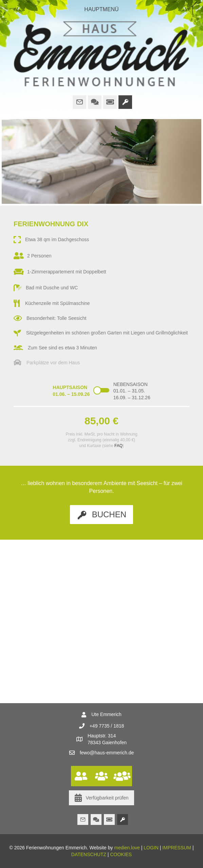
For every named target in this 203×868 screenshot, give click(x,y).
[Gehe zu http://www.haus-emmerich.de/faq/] (95, 102)
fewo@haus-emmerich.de (107, 753)
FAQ (118, 446)
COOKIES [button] (121, 854)
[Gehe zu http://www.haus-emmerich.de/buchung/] (125, 102)
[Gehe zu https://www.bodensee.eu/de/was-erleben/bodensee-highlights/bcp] (110, 102)
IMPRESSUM (177, 848)
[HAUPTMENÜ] (101, 9)
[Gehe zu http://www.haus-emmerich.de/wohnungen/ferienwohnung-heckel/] (122, 776)
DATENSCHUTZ (89, 854)
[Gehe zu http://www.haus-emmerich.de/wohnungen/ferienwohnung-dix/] (81, 776)
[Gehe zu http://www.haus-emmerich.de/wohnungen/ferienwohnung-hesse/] (101, 776)
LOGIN (151, 848)
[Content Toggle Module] (101, 393)
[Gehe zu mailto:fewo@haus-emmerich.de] (79, 102)
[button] (101, 515)
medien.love (127, 848)
